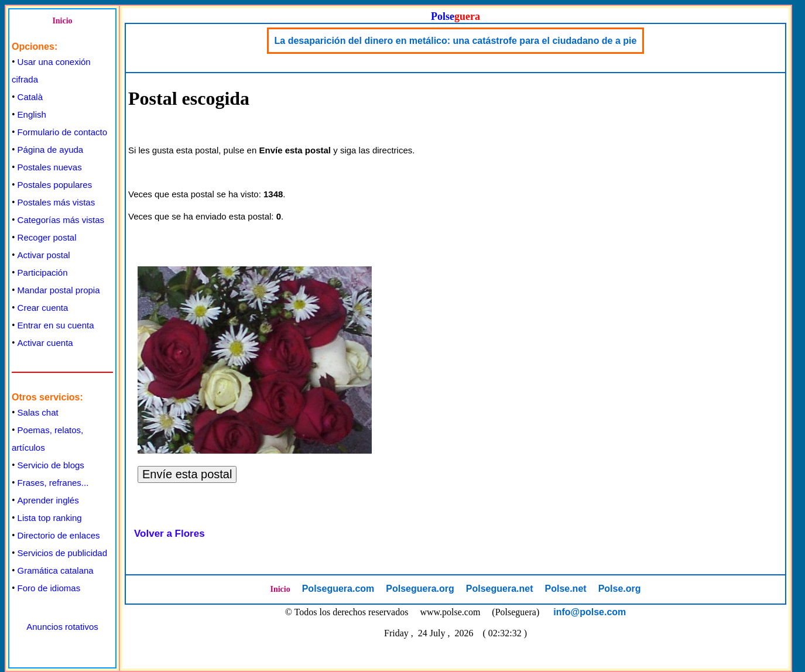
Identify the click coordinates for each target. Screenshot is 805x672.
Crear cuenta (43, 308)
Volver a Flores (169, 534)
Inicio (62, 21)
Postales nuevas (50, 167)
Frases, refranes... (53, 483)
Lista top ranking (50, 518)
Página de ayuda (51, 150)
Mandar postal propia (59, 290)
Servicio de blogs (51, 465)
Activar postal (44, 255)
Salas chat (38, 412)
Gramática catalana (56, 570)
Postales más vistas (56, 202)
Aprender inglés (48, 500)
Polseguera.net (500, 589)
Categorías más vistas (61, 220)
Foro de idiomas (49, 588)
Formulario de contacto (62, 132)
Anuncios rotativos (62, 627)
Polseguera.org (420, 589)
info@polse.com (590, 612)
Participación (43, 272)
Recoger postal (47, 237)
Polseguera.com (338, 589)
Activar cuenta (45, 343)
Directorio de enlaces (59, 535)
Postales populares (55, 185)
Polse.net (565, 589)
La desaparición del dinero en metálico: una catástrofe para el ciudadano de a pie (456, 41)
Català (30, 97)
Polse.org (620, 589)
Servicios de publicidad (62, 553)
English (32, 114)
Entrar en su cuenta (56, 325)
